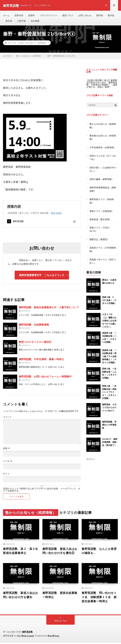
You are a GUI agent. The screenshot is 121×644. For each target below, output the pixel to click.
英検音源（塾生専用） (101, 218)
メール (8, 462)
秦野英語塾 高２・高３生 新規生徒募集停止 (21, 552)
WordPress (54, 637)
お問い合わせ (85, 16)
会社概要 (35, 21)
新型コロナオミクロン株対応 (35, 343)
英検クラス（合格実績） (102, 210)
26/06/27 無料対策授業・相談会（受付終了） (110, 440)
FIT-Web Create (26, 637)
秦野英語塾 (27, 633)
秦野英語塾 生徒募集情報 (34, 325)
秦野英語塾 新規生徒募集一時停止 (60, 596)
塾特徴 (100, 16)
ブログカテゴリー (49, 16)
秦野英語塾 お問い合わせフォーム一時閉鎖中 (45, 377)
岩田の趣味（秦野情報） (102, 179)
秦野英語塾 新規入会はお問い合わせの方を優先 (20, 596)
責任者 (9, 21)
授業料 (32, 16)
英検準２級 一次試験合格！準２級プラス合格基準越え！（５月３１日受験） (109, 354)
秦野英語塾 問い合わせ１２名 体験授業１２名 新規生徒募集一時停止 (99, 598)
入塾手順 (21, 21)
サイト (6, 475)
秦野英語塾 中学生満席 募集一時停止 (41, 360)
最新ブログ (68, 16)
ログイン (91, 457)
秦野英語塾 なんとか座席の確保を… (99, 552)
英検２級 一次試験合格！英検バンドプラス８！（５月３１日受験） (109, 390)
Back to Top (61, 622)
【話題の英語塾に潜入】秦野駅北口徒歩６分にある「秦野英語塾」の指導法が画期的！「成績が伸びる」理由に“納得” (102, 84)
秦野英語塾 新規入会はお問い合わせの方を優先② (60, 552)
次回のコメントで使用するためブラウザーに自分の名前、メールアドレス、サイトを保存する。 (42, 491)
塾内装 (111, 16)
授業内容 (19, 16)
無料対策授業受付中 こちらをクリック (42, 276)
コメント (7, 418)
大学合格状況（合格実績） (103, 148)
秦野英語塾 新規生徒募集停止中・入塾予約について (49, 308)
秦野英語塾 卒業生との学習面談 (109, 423)
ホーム (6, 16)
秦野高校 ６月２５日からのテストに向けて (109, 405)
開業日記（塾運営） (99, 238)
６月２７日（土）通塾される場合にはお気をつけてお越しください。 (109, 318)
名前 (7, 449)
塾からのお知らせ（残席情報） (34, 44)
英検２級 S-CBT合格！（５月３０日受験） (109, 298)
